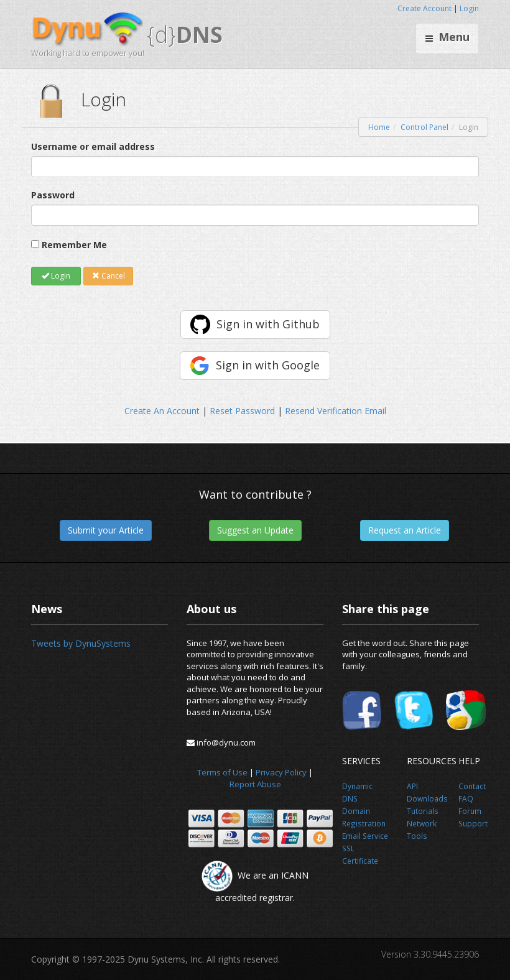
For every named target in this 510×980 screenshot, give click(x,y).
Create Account (424, 8)
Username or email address (93, 146)
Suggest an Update (255, 530)
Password (53, 195)
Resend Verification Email (336, 411)
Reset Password (242, 411)
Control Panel (424, 127)
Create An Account (162, 411)
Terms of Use (222, 772)
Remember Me (74, 245)
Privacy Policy (281, 772)
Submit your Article (106, 530)
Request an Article (405, 530)
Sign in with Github (268, 324)
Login (469, 8)
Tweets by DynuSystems (81, 643)
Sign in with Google (268, 365)
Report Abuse (255, 784)
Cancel (109, 276)
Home (379, 127)
